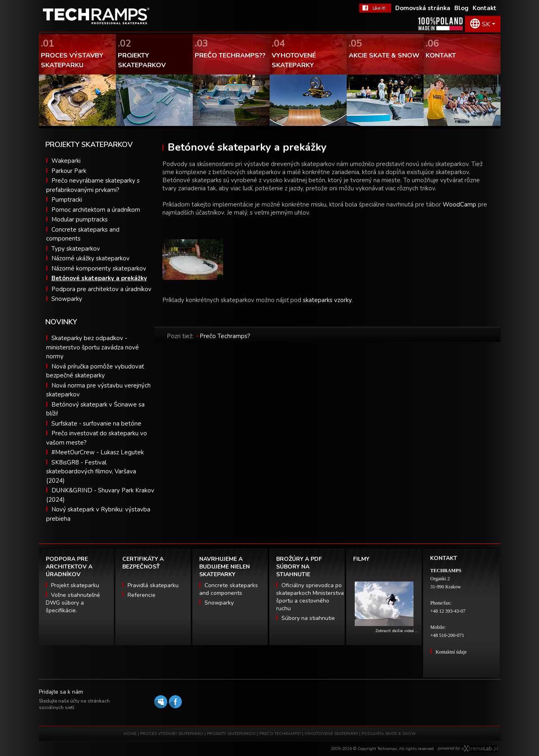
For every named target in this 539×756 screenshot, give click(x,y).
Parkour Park (69, 171)
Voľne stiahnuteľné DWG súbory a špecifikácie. (73, 603)
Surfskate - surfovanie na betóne (96, 424)
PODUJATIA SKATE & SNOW (389, 734)
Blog (461, 8)
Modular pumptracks (80, 219)
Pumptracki (67, 200)
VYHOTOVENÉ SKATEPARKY (331, 734)
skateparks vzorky (327, 300)
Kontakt (485, 8)
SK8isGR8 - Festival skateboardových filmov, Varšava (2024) (91, 472)
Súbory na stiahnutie (308, 618)
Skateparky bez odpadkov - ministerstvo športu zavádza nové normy (93, 347)
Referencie (142, 595)
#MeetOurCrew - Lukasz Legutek (98, 452)
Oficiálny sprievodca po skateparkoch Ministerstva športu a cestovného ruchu (310, 597)
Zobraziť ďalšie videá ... (396, 631)
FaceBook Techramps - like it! (375, 8)
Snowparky (67, 299)
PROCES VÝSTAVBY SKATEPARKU (172, 734)
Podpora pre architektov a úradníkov (101, 289)
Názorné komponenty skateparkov (99, 268)
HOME (130, 734)
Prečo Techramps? (225, 336)
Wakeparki (66, 161)
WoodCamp (459, 204)
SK (486, 24)
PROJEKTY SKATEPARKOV (231, 734)
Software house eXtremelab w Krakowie (480, 749)
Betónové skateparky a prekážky (99, 278)
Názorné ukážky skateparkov (91, 258)
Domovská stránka (423, 8)
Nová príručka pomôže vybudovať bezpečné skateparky (95, 371)
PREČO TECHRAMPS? (280, 734)
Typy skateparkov (76, 249)
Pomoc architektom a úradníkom (96, 210)
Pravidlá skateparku (153, 585)
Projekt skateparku (75, 585)
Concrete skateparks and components (229, 589)
